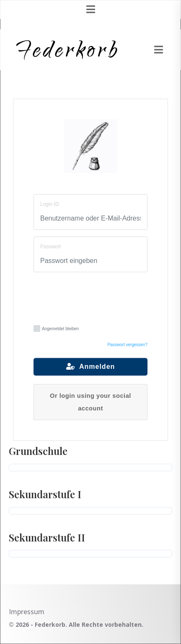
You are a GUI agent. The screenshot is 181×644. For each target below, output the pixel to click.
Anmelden (91, 367)
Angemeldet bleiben (56, 329)
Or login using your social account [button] (90, 402)
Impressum (27, 612)
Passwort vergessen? (127, 345)
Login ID (50, 204)
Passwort (50, 247)
